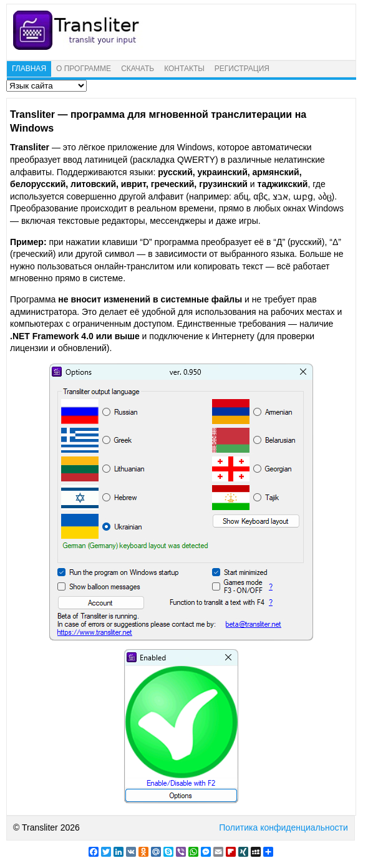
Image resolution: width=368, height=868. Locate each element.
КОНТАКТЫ (184, 69)
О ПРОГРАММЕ (84, 69)
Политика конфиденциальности (283, 827)
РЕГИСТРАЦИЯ (242, 69)
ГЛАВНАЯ (29, 69)
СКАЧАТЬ (138, 69)
